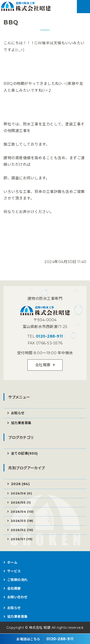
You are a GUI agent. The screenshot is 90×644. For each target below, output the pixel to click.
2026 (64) (20, 484)
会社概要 (43, 365)
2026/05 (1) (21, 503)
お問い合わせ (17, 597)
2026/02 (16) (22, 530)
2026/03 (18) (22, 521)
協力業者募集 (21, 423)
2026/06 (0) (21, 493)
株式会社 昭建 (40, 628)
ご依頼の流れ (17, 580)
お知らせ (18, 413)
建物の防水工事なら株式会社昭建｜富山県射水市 (27, 7)
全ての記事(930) (24, 453)
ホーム (12, 562)
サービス (14, 571)
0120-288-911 (49, 336)
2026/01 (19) (22, 539)
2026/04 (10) (22, 512)
